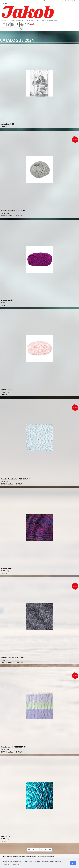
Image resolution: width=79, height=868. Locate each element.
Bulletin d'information (47, 20)
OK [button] (73, 863)
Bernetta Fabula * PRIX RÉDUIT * (13, 658)
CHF (27, 24)
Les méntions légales (30, 856)
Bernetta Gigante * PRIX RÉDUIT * (14, 211)
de (3, 4)
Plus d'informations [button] (11, 864)
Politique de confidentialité (47, 856)
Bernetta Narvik (7, 300)
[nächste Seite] (46, 850)
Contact (11, 20)
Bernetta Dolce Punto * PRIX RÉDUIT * (15, 479)
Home (4, 20)
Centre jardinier (73, 1)
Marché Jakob (48, 1)
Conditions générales (26, 20)
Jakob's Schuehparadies (60, 1)
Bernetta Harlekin (7, 568)
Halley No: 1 (5, 836)
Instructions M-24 (7, 124)
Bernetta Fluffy (6, 390)
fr (6, 4)
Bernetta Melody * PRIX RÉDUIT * (13, 747)
